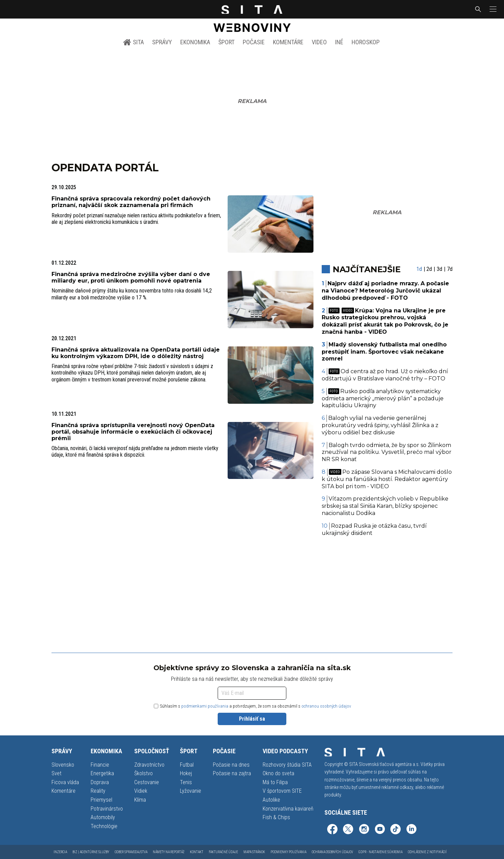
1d (419, 269)
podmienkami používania (205, 706)
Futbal (187, 765)
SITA (133, 42)
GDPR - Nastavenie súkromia (380, 852)
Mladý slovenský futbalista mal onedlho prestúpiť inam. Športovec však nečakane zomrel (384, 352)
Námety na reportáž (169, 852)
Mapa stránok (254, 852)
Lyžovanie (191, 791)
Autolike (271, 800)
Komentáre (288, 42)
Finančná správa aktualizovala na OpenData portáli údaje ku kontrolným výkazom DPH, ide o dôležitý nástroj (136, 353)
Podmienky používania (288, 852)
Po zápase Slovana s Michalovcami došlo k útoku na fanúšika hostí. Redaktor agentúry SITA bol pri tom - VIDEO (387, 479)
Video (319, 42)
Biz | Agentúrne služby (91, 852)
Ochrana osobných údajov (332, 852)
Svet (56, 773)
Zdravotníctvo (149, 765)
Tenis (186, 782)
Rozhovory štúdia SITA (287, 765)
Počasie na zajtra (232, 773)
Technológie (104, 826)
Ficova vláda (65, 782)
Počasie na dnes (231, 765)
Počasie (254, 42)
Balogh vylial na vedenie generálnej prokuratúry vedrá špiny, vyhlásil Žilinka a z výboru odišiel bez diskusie (380, 425)
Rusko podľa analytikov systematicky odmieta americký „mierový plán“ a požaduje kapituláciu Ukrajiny (383, 398)
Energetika (102, 773)
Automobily (103, 817)
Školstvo (144, 773)
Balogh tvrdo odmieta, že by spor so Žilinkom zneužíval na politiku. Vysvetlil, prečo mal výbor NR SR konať (387, 452)
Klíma (140, 800)
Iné (339, 42)
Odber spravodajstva (131, 852)
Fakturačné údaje (223, 852)
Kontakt (197, 852)
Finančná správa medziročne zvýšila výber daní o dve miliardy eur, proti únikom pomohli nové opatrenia (131, 277)
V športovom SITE (282, 791)
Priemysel (101, 800)
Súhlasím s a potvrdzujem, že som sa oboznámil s (253, 706)
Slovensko (63, 765)
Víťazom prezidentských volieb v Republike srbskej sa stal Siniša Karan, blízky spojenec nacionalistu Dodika (385, 506)
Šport (226, 42)
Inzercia (60, 852)
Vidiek (141, 791)
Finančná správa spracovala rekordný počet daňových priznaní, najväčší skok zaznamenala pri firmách (131, 202)
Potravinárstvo (107, 809)
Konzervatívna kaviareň (288, 809)
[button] (492, 9)
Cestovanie (147, 782)
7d (450, 269)
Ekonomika (195, 42)
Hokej (186, 773)
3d (439, 269)
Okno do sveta (278, 773)
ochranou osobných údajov (326, 706)
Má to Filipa (275, 782)
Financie (100, 765)
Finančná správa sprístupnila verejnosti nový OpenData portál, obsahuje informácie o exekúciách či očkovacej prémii (133, 432)
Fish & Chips (276, 817)
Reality (98, 791)
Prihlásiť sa (252, 719)
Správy (162, 42)
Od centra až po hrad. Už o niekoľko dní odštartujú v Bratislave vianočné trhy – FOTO (385, 375)
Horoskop (366, 42)
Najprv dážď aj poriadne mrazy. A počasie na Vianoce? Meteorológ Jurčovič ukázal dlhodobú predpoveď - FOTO (386, 291)
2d (429, 269)
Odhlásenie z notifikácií (427, 852)
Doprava (100, 782)
